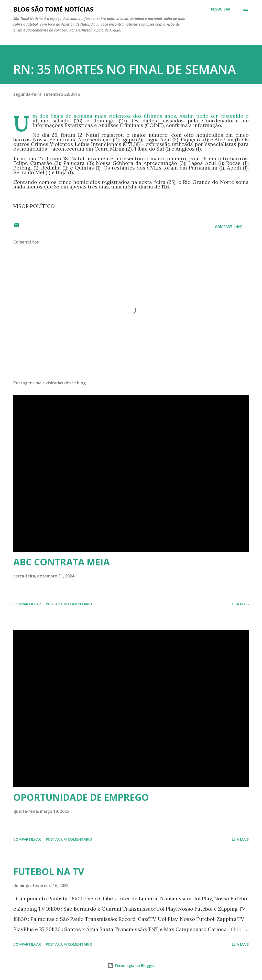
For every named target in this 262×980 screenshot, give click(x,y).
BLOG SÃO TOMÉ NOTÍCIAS (53, 9)
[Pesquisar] (221, 9)
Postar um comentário (69, 604)
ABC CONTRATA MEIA (62, 562)
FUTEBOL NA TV (49, 872)
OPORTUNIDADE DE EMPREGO (81, 797)
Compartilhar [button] (229, 226)
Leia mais (240, 604)
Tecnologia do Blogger (131, 966)
